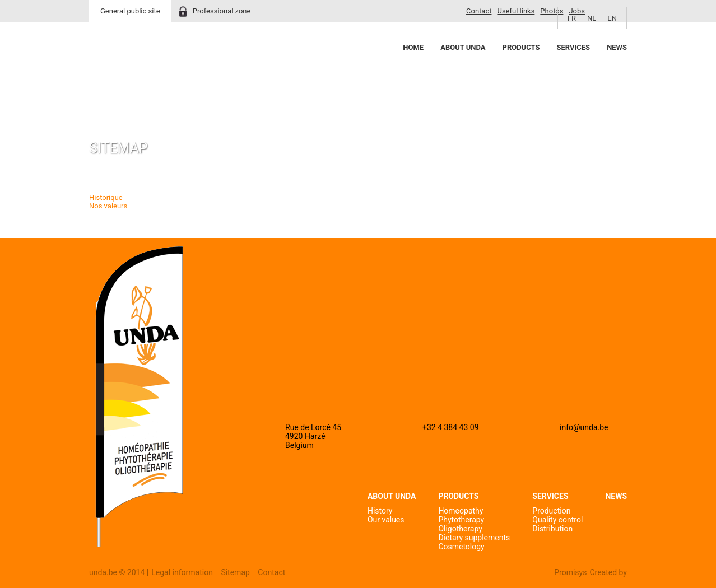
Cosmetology (461, 547)
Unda (132, 68)
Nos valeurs (108, 206)
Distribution (552, 529)
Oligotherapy (460, 529)
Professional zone (222, 11)
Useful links (516, 11)
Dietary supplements (474, 538)
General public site (130, 11)
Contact (479, 11)
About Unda (463, 47)
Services (573, 47)
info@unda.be (584, 427)
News (617, 47)
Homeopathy (461, 511)
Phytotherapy (461, 520)
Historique (106, 197)
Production (551, 511)
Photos (552, 11)
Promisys (570, 572)
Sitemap (235, 572)
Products (521, 47)
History (380, 511)
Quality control (557, 520)
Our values (386, 520)
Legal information (182, 572)
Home (413, 47)
